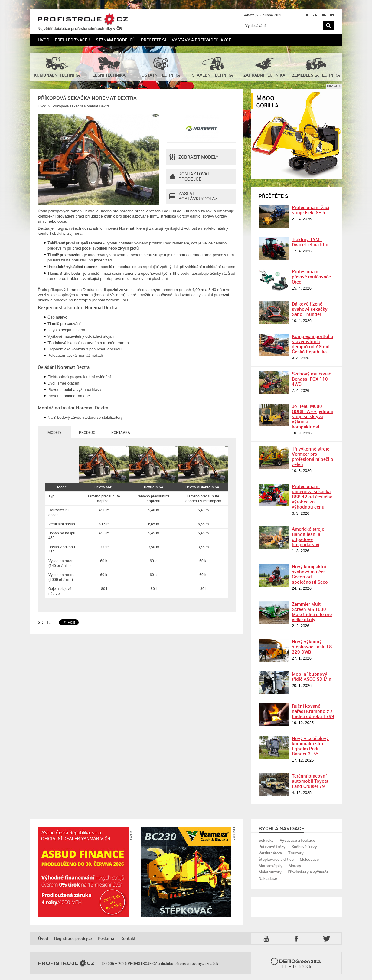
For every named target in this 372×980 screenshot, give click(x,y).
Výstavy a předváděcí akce (201, 40)
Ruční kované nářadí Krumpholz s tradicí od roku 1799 (313, 711)
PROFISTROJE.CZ (83, 20)
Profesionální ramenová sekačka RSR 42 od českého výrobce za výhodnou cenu (312, 497)
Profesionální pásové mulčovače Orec (311, 277)
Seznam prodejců (116, 40)
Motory (295, 866)
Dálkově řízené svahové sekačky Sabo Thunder (310, 309)
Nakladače (268, 878)
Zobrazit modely (194, 157)
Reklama (106, 938)
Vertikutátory (270, 853)
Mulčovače (309, 859)
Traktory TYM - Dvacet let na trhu (310, 242)
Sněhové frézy (304, 847)
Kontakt (128, 938)
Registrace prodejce (73, 938)
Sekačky (266, 840)
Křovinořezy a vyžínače (308, 872)
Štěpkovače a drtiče (276, 859)
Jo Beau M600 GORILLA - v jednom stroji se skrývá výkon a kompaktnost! (313, 416)
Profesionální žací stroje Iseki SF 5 (311, 210)
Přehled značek (72, 40)
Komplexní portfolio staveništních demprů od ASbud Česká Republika (313, 344)
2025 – (296, 963)
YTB (267, 939)
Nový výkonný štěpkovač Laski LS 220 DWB (312, 647)
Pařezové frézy (272, 847)
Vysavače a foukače (297, 840)
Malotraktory (270, 872)
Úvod (44, 40)
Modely (54, 432)
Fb (297, 939)
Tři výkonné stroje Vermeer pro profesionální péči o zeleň (313, 456)
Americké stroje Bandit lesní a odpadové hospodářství (308, 537)
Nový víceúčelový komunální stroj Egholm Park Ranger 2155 (310, 746)
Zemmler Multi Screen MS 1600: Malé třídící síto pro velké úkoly (312, 612)
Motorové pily (271, 866)
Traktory (296, 853)
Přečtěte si (153, 40)
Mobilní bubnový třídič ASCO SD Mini (312, 676)
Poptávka (121, 432)
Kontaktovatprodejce (190, 177)
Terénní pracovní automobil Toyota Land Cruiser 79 (310, 781)
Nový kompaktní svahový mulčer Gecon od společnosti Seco (310, 574)
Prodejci (88, 432)
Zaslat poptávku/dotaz (194, 196)
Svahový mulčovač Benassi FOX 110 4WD (312, 379)
